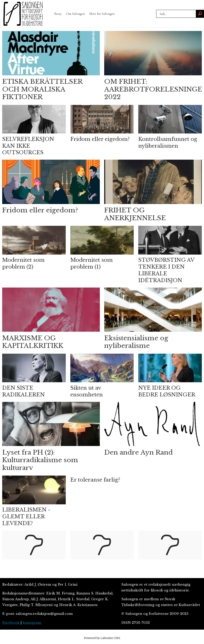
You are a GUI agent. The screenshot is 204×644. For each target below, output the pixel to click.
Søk (156, 10)
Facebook (11, 623)
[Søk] (200, 14)
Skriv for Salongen (102, 14)
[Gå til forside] (23, 14)
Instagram (32, 623)
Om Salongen (75, 14)
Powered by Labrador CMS (102, 638)
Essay (58, 14)
